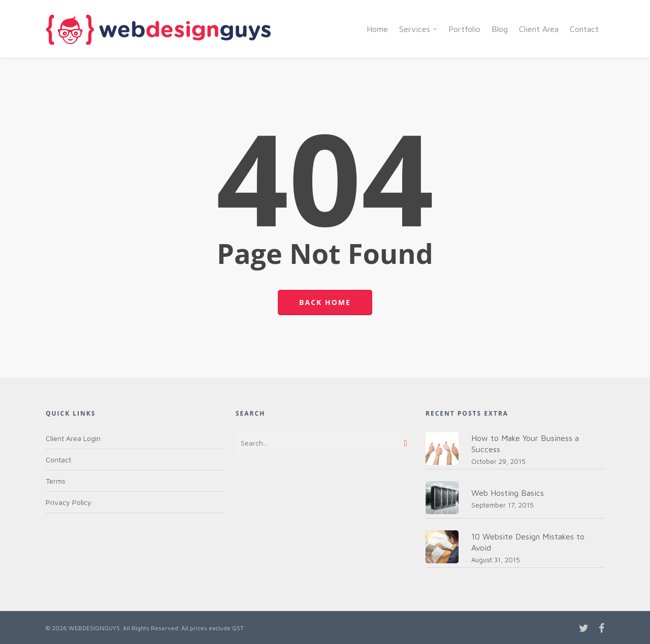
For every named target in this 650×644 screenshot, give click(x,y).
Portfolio (464, 29)
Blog (500, 29)
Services (419, 29)
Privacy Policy (69, 502)
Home (377, 29)
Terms (56, 481)
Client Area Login (73, 438)
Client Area (539, 29)
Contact (584, 29)
